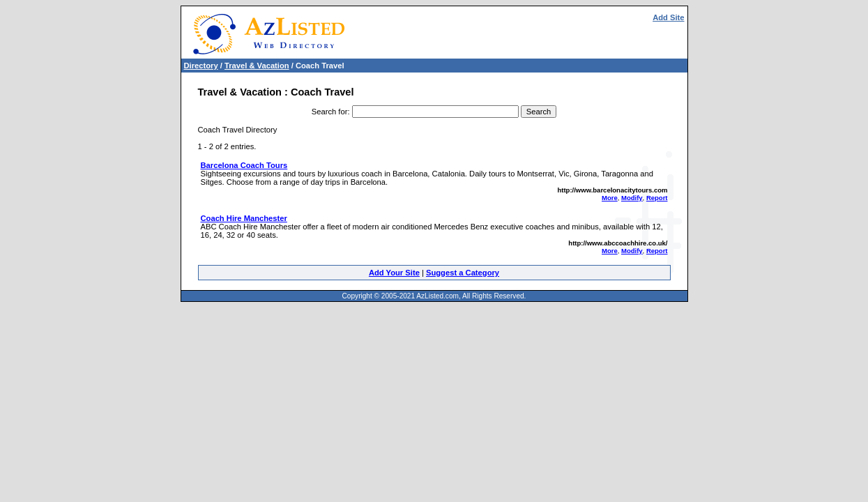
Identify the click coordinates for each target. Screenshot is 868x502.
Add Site (668, 17)
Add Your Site (394, 273)
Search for (330, 112)
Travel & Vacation (257, 66)
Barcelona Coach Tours (244, 165)
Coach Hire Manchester (244, 218)
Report (657, 198)
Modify (632, 198)
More (610, 198)
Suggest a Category (463, 273)
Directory (201, 66)
